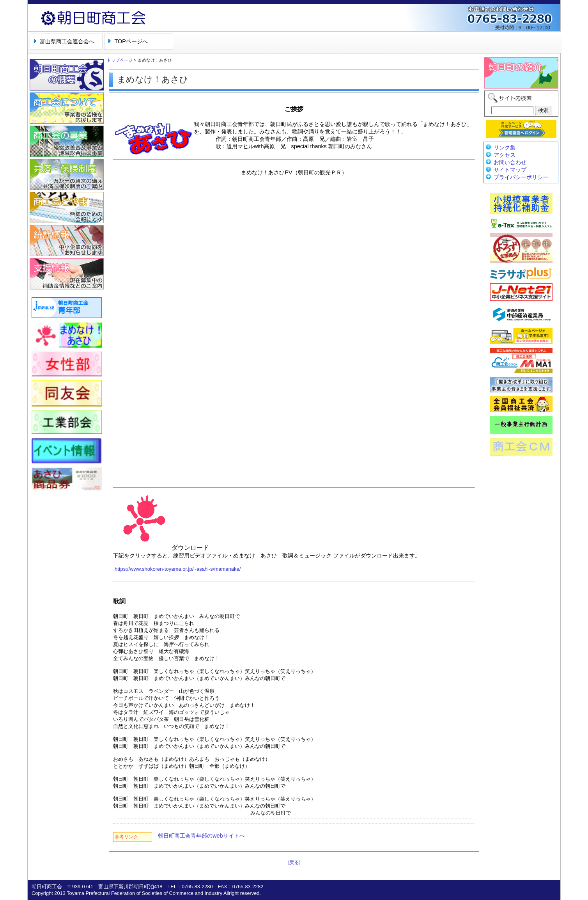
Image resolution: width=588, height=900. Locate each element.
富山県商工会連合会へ (67, 41)
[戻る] (294, 862)
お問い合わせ (510, 162)
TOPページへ (131, 41)
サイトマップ (510, 170)
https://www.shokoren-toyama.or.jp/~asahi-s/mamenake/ (178, 569)
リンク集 (505, 147)
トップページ (120, 60)
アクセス (505, 155)
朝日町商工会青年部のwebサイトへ (201, 836)
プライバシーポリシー (521, 177)
